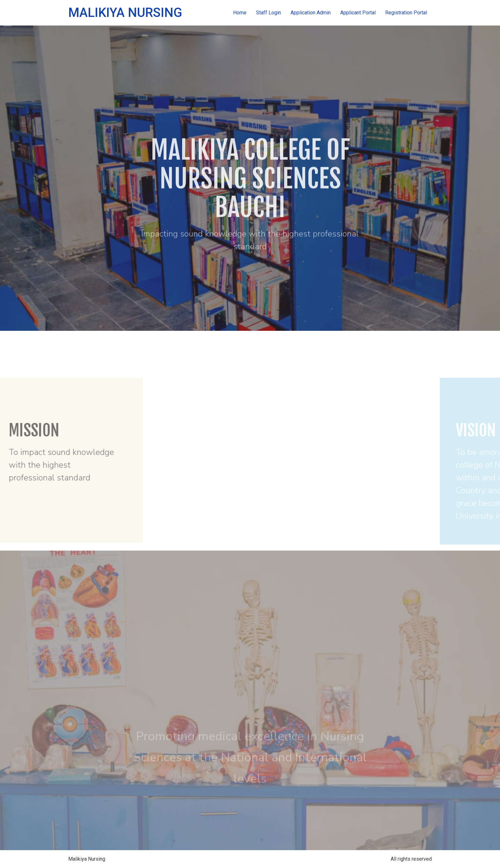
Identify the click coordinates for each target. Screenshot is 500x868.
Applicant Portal (358, 13)
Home (240, 13)
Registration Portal (406, 13)
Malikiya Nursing (125, 13)
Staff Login (268, 13)
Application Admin (311, 13)
